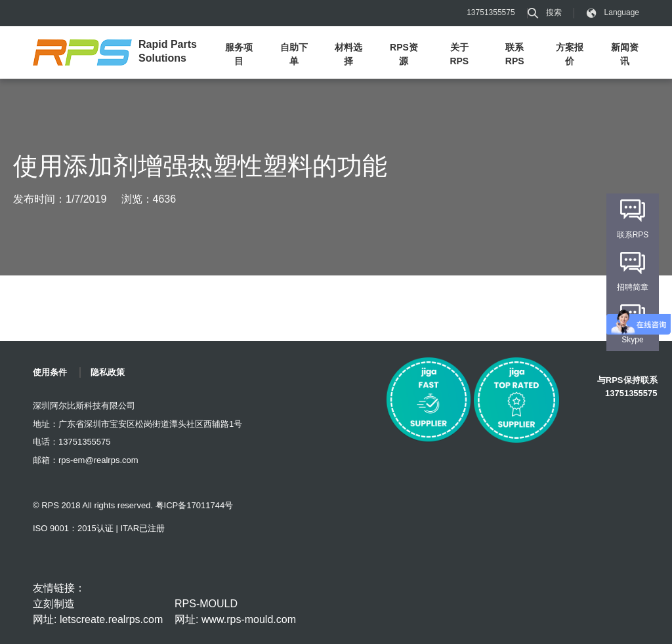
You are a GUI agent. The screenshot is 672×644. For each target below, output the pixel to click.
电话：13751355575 (72, 442)
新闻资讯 (625, 54)
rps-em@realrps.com (98, 460)
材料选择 (348, 54)
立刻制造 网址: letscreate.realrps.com (98, 612)
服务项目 (239, 54)
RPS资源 (404, 54)
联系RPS (515, 54)
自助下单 (294, 54)
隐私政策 (108, 372)
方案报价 (570, 54)
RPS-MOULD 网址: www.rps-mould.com (235, 612)
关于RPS (459, 54)
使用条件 (50, 372)
